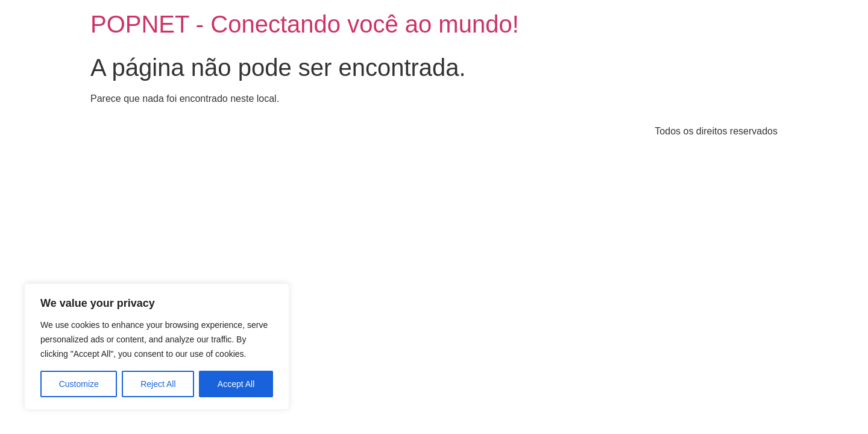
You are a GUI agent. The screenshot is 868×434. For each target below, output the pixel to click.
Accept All (236, 384)
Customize (79, 384)
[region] (157, 347)
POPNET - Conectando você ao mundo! (305, 24)
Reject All (158, 384)
